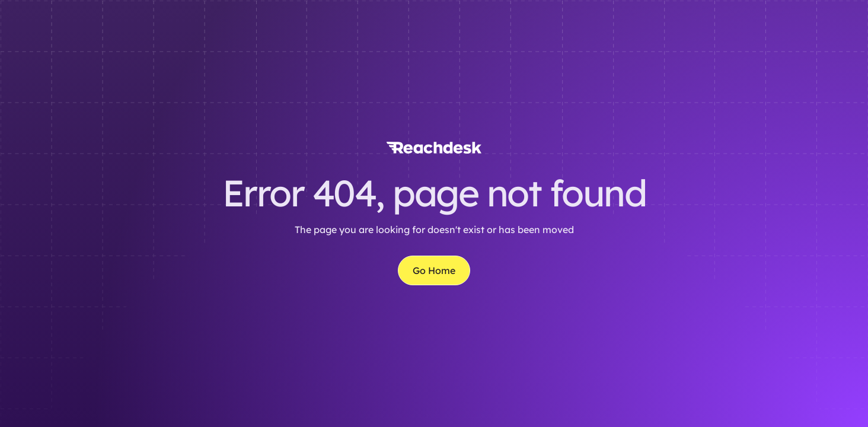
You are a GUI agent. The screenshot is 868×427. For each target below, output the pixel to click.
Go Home (434, 270)
